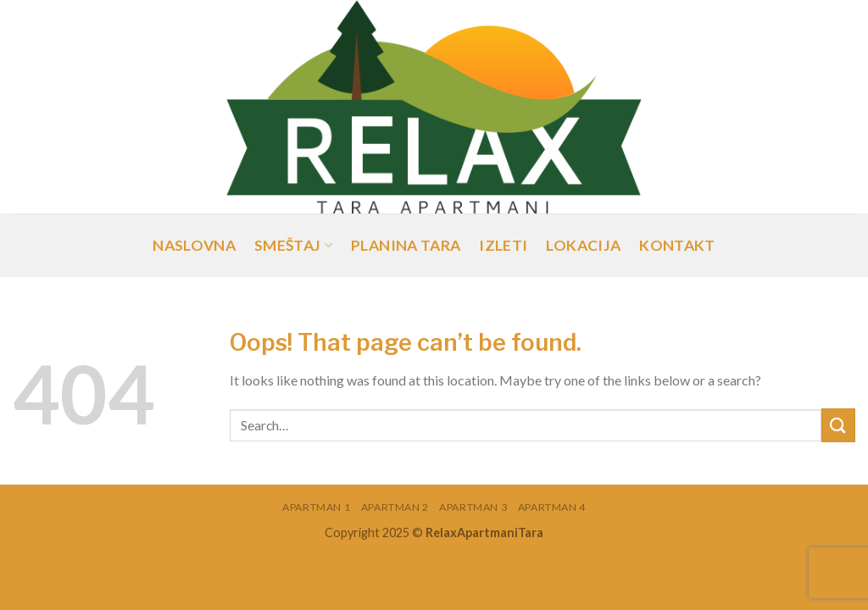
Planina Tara (406, 245)
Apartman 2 (395, 507)
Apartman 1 (316, 507)
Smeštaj (293, 245)
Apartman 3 (473, 507)
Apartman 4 (552, 507)
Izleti (503, 245)
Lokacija (583, 245)
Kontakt (677, 245)
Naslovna (194, 245)
